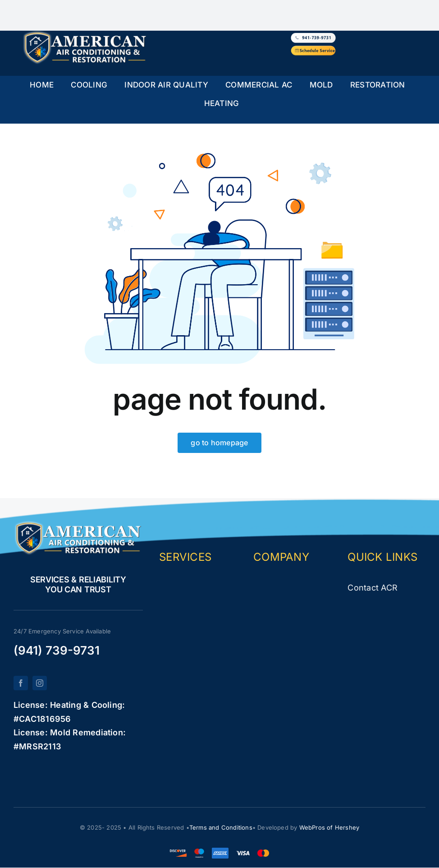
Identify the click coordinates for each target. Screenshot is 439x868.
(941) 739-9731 (57, 650)
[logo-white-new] (85, 34)
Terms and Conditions (221, 827)
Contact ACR (373, 588)
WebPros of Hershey (329, 827)
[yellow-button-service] (313, 48)
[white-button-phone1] (313, 35)
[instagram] (40, 683)
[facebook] (21, 683)
